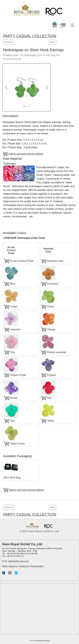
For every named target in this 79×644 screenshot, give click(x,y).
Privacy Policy (37, 566)
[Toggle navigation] (72, 25)
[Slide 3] (29, 106)
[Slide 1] (24, 106)
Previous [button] (9, 42)
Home (5, 566)
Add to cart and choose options (23, 154)
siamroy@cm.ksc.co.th (18, 561)
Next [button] (53, 42)
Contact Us (24, 566)
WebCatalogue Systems (43, 640)
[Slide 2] (27, 106)
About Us (13, 566)
